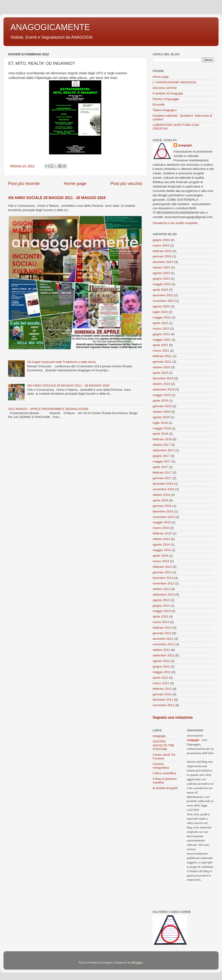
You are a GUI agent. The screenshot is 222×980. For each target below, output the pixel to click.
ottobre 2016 (161, 495)
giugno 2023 (161, 279)
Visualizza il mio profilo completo (175, 223)
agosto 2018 (161, 417)
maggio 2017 (162, 461)
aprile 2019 (160, 401)
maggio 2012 (162, 672)
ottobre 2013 (161, 589)
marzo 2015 (161, 528)
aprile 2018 (160, 434)
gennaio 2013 (162, 633)
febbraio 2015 (162, 533)
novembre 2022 (163, 301)
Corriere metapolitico (161, 766)
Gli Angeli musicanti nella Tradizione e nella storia (61, 362)
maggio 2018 (162, 428)
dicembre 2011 (163, 700)
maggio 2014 (162, 550)
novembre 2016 (163, 489)
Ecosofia (159, 105)
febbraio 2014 (162, 567)
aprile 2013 (160, 616)
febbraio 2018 (162, 439)
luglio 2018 (160, 423)
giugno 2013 (161, 606)
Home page (75, 183)
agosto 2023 (161, 273)
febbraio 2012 (162, 689)
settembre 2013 (163, 595)
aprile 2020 (160, 373)
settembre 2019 (163, 389)
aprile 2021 (160, 345)
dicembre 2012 (163, 639)
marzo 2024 (161, 245)
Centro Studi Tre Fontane (164, 757)
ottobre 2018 (161, 412)
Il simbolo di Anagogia (168, 93)
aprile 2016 (160, 500)
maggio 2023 (162, 284)
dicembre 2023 (163, 262)
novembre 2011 (163, 705)
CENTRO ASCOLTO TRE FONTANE (163, 745)
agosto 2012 (161, 661)
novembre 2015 (163, 517)
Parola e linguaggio (166, 99)
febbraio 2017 (162, 473)
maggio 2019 (162, 395)
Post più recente (24, 183)
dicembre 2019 (163, 378)
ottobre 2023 (161, 267)
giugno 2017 (161, 456)
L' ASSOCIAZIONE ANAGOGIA (174, 82)
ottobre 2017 (161, 445)
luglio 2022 (160, 312)
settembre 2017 (163, 450)
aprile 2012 (160, 678)
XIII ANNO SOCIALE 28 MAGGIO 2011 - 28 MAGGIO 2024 (57, 198)
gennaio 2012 (162, 694)
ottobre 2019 (161, 384)
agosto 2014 (161, 545)
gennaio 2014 (162, 572)
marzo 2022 (161, 329)
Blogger (137, 963)
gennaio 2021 (162, 362)
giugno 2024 (161, 240)
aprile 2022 (160, 323)
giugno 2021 (161, 334)
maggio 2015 (162, 522)
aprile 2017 (160, 467)
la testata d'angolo (165, 788)
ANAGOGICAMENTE (50, 27)
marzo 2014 (161, 561)
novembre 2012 (163, 644)
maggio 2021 (162, 340)
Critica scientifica (164, 773)
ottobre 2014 (161, 539)
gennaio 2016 (162, 506)
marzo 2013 (161, 622)
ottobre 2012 (161, 650)
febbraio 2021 (162, 356)
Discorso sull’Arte (165, 88)
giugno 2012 (161, 666)
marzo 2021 (161, 351)
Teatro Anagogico (165, 110)
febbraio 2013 (162, 628)
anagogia (185, 145)
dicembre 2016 (163, 484)
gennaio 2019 (162, 406)
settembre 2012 (163, 655)
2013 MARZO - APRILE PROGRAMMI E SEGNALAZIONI (48, 409)
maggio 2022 (162, 317)
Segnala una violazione (173, 717)
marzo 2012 (161, 683)
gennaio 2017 (162, 478)
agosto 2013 (161, 600)
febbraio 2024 (162, 251)
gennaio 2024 (162, 256)
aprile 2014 (160, 556)
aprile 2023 (160, 290)
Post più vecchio (126, 183)
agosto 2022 (161, 306)
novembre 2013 (163, 583)
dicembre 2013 (163, 578)
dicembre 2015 (163, 511)
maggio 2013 (162, 611)
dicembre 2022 (163, 295)
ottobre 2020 (161, 367)
